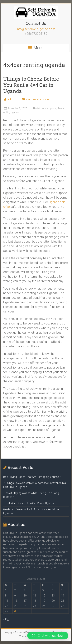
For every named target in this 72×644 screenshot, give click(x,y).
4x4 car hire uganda (46, 108)
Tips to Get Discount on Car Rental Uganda (29, 503)
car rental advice (38, 99)
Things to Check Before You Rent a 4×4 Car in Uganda (31, 85)
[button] (48, 636)
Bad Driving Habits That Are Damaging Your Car (32, 477)
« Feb (6, 620)
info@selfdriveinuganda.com (36, 29)
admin (11, 99)
